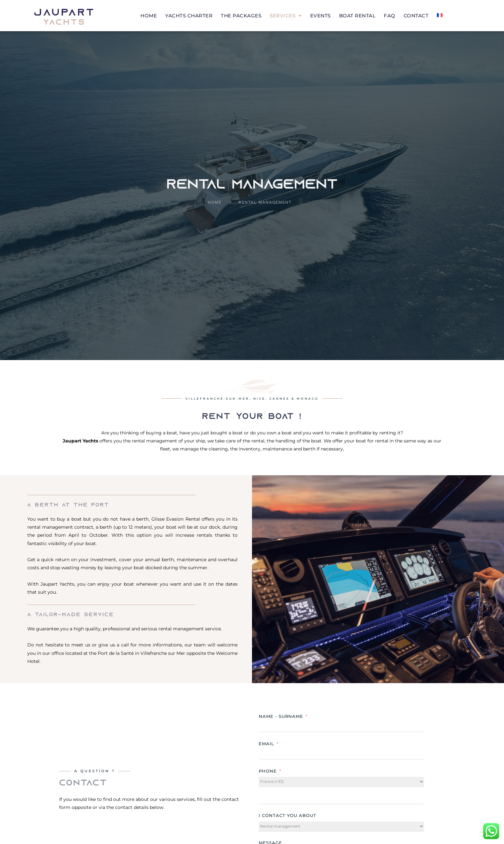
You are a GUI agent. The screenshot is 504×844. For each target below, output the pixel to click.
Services (286, 16)
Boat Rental (357, 16)
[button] (286, 16)
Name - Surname (281, 716)
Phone (268, 771)
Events (320, 16)
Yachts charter (189, 16)
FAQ (390, 16)
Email (266, 744)
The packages (241, 16)
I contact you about (288, 815)
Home (149, 16)
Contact (416, 16)
